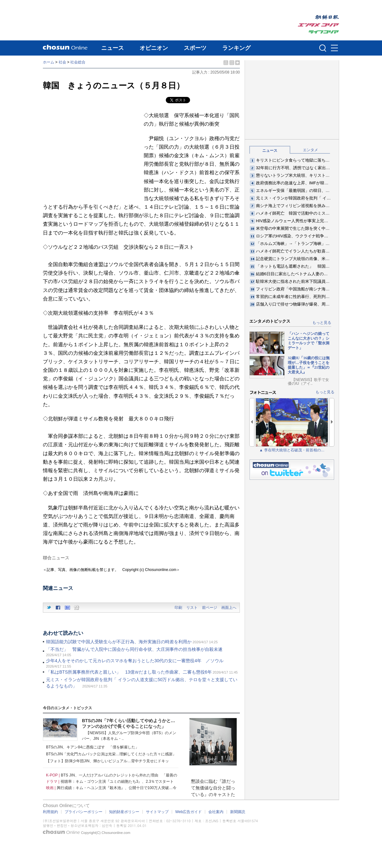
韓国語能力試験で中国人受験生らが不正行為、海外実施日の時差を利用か (119, 642)
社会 (62, 62)
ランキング (236, 48)
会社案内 (216, 812)
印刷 (178, 608)
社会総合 (78, 62)
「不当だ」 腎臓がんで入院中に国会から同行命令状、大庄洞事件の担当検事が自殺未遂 (136, 649)
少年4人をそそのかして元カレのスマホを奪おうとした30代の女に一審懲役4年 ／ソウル (135, 661)
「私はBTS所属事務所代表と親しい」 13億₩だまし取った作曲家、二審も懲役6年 (129, 672)
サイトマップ (157, 812)
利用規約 (50, 812)
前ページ (210, 608)
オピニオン (154, 48)
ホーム (49, 62)
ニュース (113, 48)
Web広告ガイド (188, 812)
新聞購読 (238, 812)
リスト (192, 608)
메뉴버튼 (334, 48)
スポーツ (195, 48)
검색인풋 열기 (323, 48)
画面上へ (229, 608)
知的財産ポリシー (124, 812)
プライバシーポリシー (84, 812)
